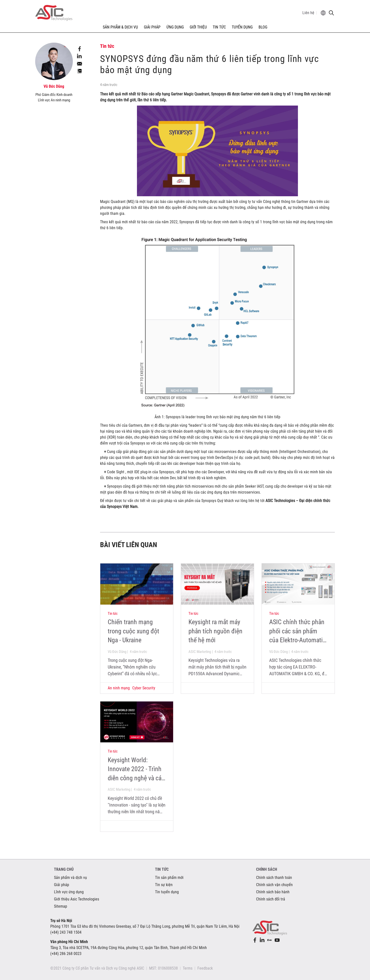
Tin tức (113, 614)
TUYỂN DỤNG (242, 27)
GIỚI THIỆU (198, 27)
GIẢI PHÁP (152, 27)
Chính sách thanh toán (274, 878)
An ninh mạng (119, 688)
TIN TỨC (219, 27)
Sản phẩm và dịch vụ (70, 878)
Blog (263, 27)
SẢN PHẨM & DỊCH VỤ (120, 27)
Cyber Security (144, 688)
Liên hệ (308, 13)
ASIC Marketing (200, 652)
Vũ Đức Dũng (117, 652)
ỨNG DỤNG (175, 27)
